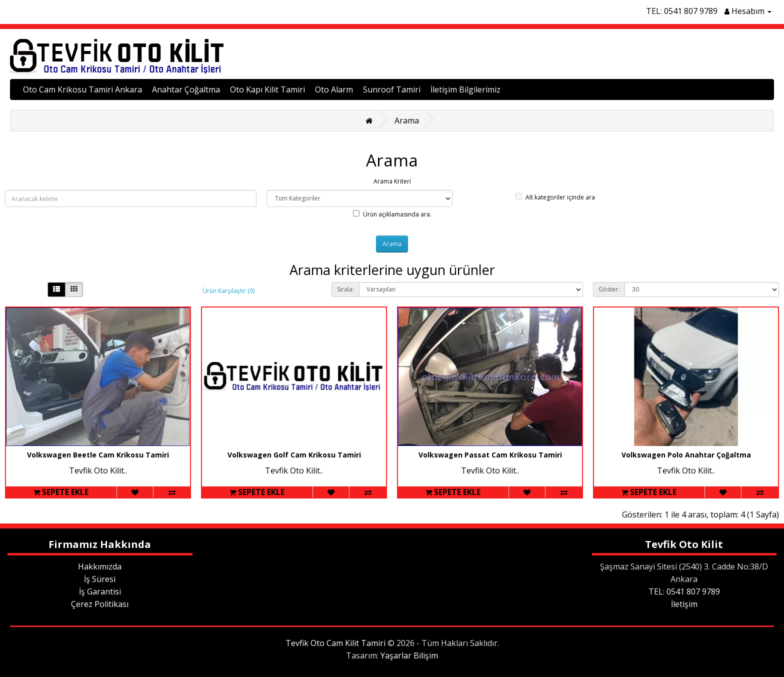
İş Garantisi (100, 591)
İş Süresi (100, 579)
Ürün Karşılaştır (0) (228, 291)
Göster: (609, 289)
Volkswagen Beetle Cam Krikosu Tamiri (98, 455)
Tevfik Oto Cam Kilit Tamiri (335, 643)
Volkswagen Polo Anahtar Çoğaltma (686, 455)
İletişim (684, 604)
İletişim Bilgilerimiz (465, 89)
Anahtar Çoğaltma (186, 89)
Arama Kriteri (392, 181)
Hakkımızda (100, 566)
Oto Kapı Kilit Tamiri (267, 89)
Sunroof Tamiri (392, 89)
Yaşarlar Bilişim (409, 655)
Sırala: (345, 289)
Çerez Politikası (100, 604)
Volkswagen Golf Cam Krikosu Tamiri (294, 455)
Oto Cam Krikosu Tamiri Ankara (82, 89)
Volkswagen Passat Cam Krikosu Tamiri (490, 455)
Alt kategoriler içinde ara (555, 197)
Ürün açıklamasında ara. (392, 214)
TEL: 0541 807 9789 (682, 11)
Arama (407, 120)
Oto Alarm (334, 89)
